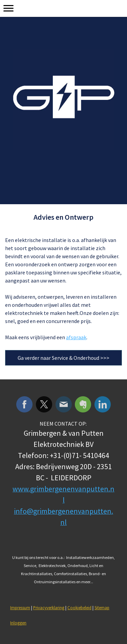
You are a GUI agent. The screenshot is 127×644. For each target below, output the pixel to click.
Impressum (20, 608)
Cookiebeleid (79, 608)
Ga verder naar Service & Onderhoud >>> (63, 358)
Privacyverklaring (49, 608)
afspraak (76, 337)
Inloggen (18, 623)
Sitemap (102, 608)
